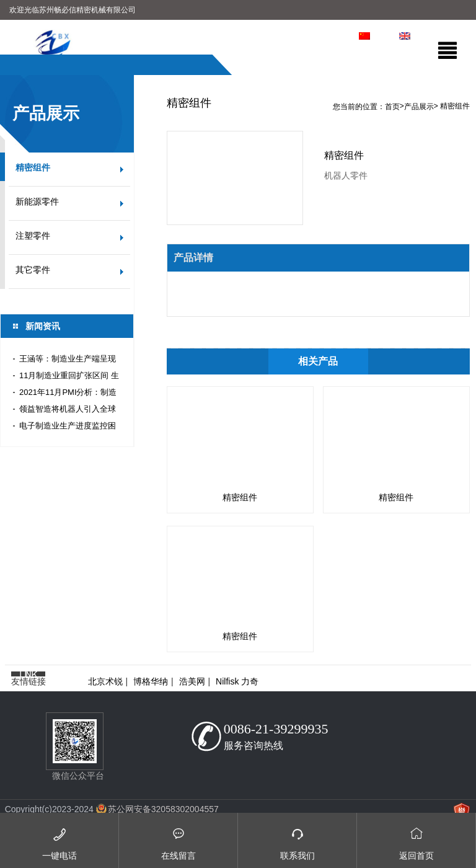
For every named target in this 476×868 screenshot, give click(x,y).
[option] (238, 75)
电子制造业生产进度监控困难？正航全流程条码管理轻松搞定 (68, 427)
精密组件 (33, 168)
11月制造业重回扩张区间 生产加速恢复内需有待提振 (69, 377)
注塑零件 (33, 236)
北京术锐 (105, 681)
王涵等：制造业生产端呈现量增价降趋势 (68, 361)
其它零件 (33, 270)
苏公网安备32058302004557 (163, 809)
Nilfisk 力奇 (237, 681)
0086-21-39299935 (276, 729)
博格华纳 (151, 681)
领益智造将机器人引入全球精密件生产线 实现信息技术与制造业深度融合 (69, 411)
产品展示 (419, 107)
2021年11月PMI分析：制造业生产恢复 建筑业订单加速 (69, 394)
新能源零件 (37, 202)
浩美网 (192, 681)
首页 (392, 107)
